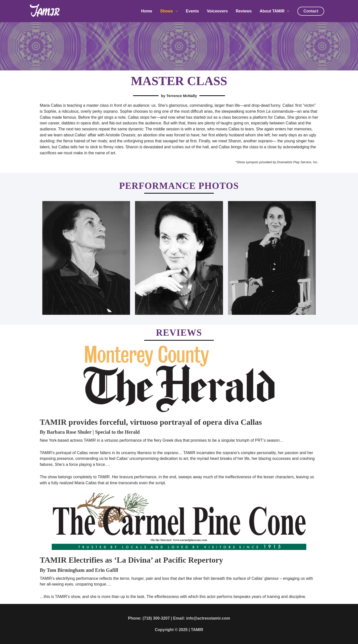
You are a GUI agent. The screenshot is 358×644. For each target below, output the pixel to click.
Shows (167, 11)
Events (192, 11)
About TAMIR (272, 11)
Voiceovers (217, 11)
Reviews (244, 11)
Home (147, 11)
